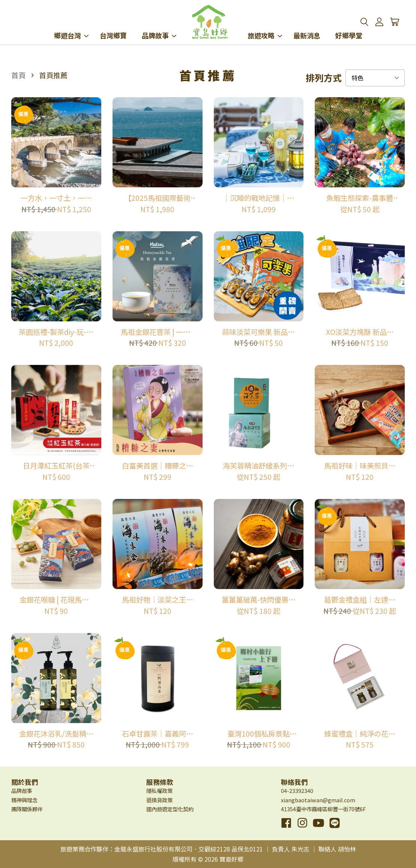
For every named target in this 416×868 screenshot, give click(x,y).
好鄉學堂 (349, 26)
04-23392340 (297, 790)
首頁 (18, 75)
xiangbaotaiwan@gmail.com (318, 800)
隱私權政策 (159, 790)
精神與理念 (24, 800)
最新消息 (307, 26)
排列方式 (324, 78)
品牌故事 (159, 26)
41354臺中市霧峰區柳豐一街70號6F (323, 809)
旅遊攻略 (265, 26)
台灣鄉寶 (113, 26)
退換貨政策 (159, 800)
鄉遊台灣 (71, 26)
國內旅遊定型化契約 (170, 809)
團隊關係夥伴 (27, 809)
